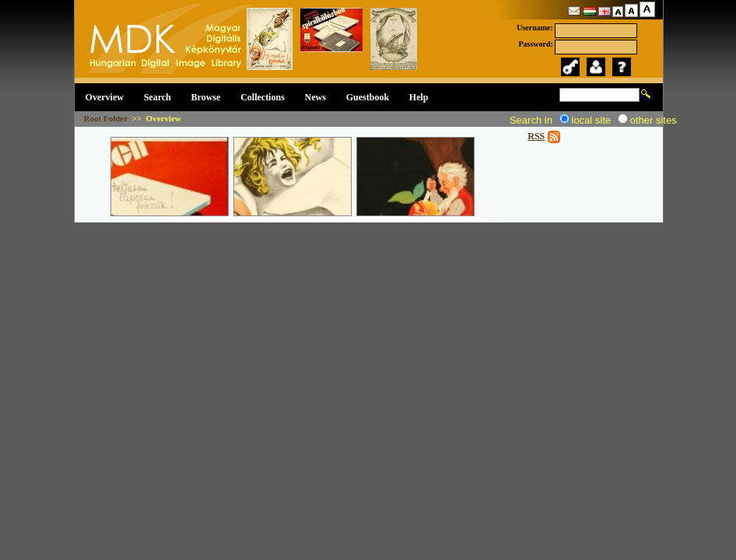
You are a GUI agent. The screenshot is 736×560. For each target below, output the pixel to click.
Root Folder (106, 118)
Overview (105, 97)
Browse (206, 97)
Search (158, 97)
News (315, 97)
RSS (536, 136)
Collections (263, 97)
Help (419, 97)
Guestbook (368, 97)
